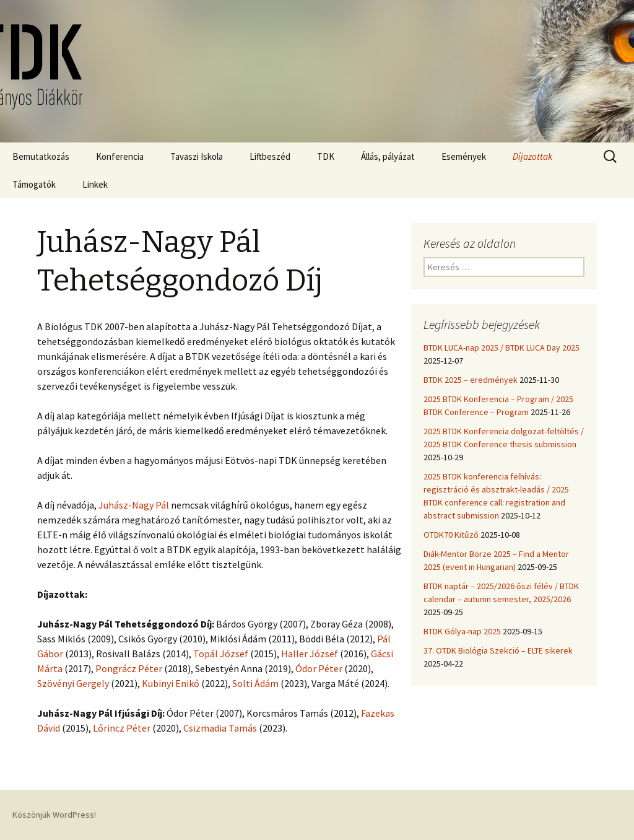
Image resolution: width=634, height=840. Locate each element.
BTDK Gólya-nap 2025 (462, 631)
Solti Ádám (255, 683)
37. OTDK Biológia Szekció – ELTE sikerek (498, 650)
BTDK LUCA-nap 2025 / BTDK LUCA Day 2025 (502, 348)
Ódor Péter (319, 668)
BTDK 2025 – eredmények (471, 380)
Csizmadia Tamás (220, 728)
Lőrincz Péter (122, 728)
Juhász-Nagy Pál (134, 505)
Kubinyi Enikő (171, 683)
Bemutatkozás (41, 156)
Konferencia (120, 156)
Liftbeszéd (270, 156)
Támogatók (34, 184)
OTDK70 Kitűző (451, 535)
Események (464, 156)
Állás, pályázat (388, 156)
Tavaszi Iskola (197, 156)
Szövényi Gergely (73, 683)
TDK (326, 156)
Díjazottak (532, 156)
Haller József (310, 654)
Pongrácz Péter (129, 668)
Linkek (95, 184)
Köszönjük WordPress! (54, 815)
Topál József (221, 654)
